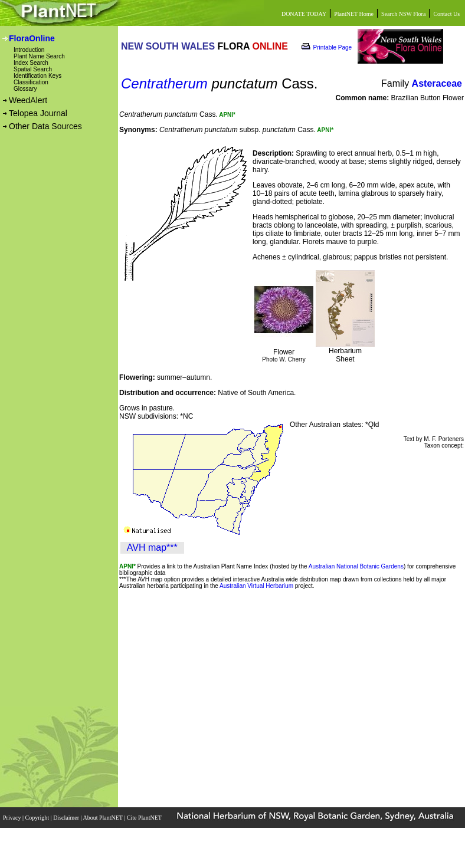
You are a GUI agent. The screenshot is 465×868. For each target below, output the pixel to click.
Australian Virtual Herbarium (256, 586)
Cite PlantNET (145, 818)
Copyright (38, 818)
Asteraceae (437, 83)
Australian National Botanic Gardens (356, 566)
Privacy (13, 818)
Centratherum (164, 83)
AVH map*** (152, 548)
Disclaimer (67, 818)
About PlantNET (103, 818)
